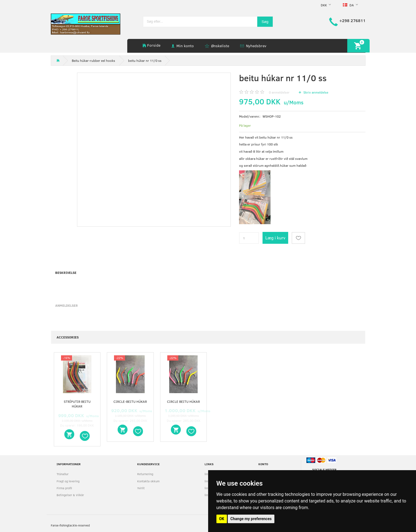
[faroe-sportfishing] (86, 24)
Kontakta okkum (148, 481)
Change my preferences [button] (251, 519)
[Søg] (265, 22)
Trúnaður (63, 474)
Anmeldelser (67, 305)
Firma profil (64, 488)
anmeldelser (279, 92)
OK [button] (222, 519)
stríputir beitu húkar (77, 404)
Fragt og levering (68, 481)
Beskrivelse (66, 272)
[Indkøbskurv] (358, 46)
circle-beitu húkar (130, 401)
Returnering (145, 474)
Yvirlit (141, 488)
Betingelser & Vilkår (70, 495)
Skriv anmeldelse (315, 92)
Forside (154, 45)
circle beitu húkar (183, 401)
